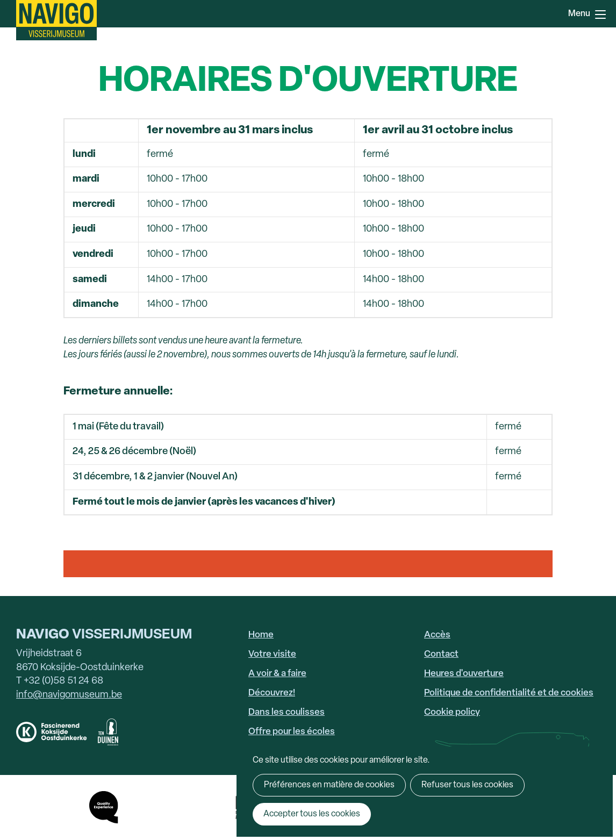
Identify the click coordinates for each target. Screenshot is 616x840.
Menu (600, 15)
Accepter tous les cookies (312, 814)
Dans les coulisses (286, 712)
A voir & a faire (277, 674)
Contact (441, 654)
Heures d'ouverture (464, 674)
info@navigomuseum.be (69, 695)
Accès (437, 635)
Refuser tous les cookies (467, 785)
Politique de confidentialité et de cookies (509, 693)
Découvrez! (272, 693)
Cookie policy (452, 712)
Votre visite (272, 654)
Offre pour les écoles (292, 732)
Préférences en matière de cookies (329, 785)
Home (261, 635)
